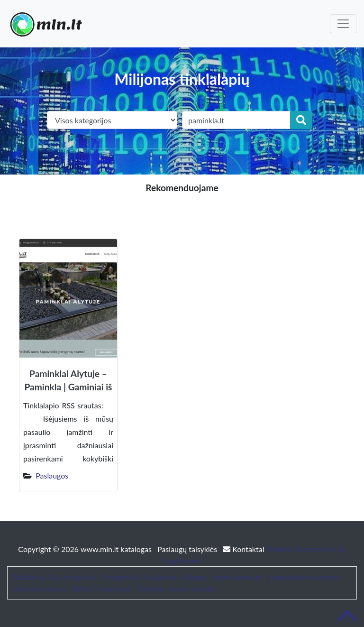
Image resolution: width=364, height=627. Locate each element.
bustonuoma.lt (236, 577)
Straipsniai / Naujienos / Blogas (155, 577)
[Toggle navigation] (343, 24)
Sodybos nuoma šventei (176, 588)
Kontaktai (244, 549)
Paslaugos (52, 475)
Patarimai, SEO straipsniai (55, 577)
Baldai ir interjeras (101, 588)
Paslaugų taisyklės (188, 549)
